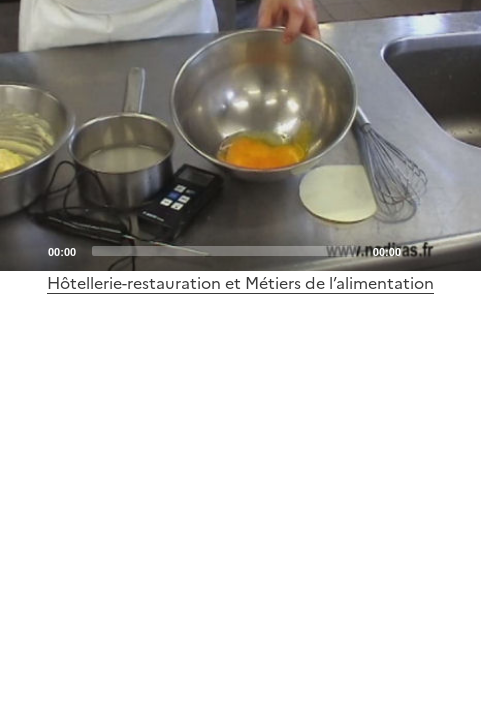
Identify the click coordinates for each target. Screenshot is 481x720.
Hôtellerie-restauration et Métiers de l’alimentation (240, 283)
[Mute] (422, 250)
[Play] (241, 135)
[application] (240, 135)
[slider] (224, 251)
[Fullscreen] (454, 250)
